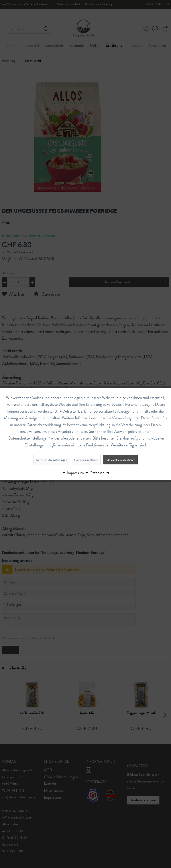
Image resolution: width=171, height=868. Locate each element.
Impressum (73, 473)
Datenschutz (97, 473)
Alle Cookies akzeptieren (120, 460)
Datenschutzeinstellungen (51, 460)
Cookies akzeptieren (86, 460)
